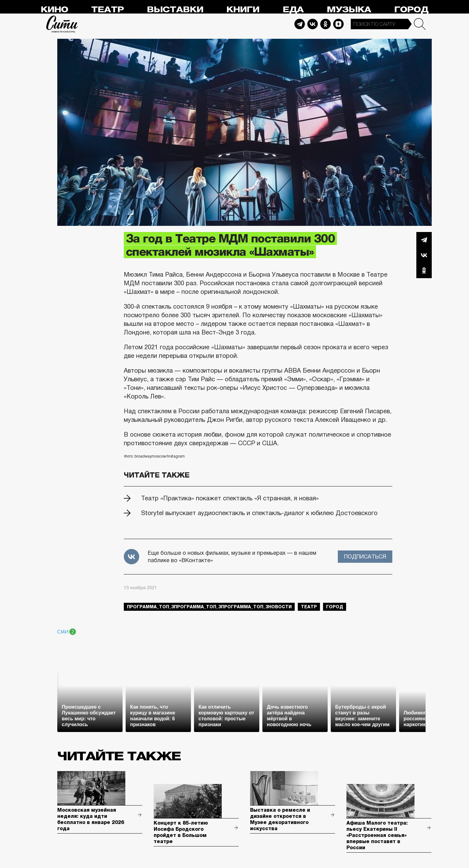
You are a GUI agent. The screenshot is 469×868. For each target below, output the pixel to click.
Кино (54, 10)
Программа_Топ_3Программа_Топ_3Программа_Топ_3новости (209, 607)
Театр (107, 10)
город (335, 607)
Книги (243, 10)
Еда (293, 10)
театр (309, 607)
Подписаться (365, 557)
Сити (62, 24)
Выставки (175, 10)
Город (411, 10)
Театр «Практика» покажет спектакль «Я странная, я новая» (230, 498)
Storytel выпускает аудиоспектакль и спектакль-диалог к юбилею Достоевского (259, 513)
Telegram (300, 24)
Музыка (349, 10)
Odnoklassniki (325, 24)
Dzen (338, 24)
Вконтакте (424, 255)
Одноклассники (424, 270)
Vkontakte (313, 24)
